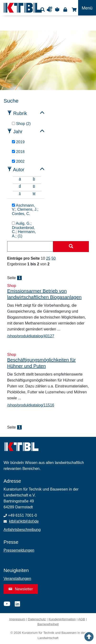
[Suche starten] (71, 247)
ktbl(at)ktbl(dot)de (24, 521)
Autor (19, 170)
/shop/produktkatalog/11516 (31, 405)
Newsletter (21, 589)
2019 (18, 142)
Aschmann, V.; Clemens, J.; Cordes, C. (25, 210)
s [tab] (20, 193)
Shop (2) (21, 124)
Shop (73, 9)
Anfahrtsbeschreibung (22, 530)
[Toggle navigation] (87, 8)
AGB (82, 619)
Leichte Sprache (58, 9)
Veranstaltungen (17, 579)
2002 (18, 161)
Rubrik (20, 113)
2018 (18, 152)
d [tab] (20, 186)
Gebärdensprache (51, 9)
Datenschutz (37, 619)
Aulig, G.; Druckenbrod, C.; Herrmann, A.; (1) (24, 230)
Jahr (18, 132)
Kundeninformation (62, 619)
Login (65, 9)
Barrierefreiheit (48, 624)
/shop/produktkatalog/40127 (31, 336)
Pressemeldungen (19, 550)
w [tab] (34, 193)
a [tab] (20, 179)
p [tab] (34, 186)
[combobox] (30, 246)
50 (54, 258)
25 (48, 258)
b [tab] (34, 179)
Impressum (17, 619)
